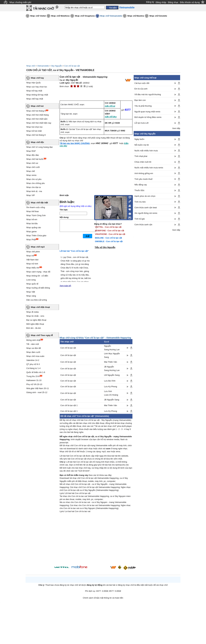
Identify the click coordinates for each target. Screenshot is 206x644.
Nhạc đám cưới (33, 352)
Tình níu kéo (140, 202)
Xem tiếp (176, 128)
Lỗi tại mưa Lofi (141, 123)
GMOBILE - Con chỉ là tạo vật (109, 241)
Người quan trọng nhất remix (147, 112)
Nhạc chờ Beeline (136, 16)
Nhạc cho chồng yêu (36, 183)
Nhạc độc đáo (33, 155)
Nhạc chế (31, 171)
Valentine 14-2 (33, 360)
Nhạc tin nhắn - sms (35, 316)
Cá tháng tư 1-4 (33, 368)
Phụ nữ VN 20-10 (34, 384)
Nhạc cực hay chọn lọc (37, 87)
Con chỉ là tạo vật (72, 66)
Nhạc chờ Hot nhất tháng (37, 115)
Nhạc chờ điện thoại (40, 307)
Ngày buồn (139, 139)
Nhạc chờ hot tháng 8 (36, 135)
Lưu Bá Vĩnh (110, 381)
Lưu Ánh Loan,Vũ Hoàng (111, 393)
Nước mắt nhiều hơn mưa (146, 151)
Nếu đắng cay (141, 185)
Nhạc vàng (31, 296)
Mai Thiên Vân (111, 362)
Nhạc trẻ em (32, 219)
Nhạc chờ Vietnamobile (111, 16)
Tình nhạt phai (141, 156)
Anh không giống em (144, 173)
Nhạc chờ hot (37, 106)
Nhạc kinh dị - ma (34, 191)
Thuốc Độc (139, 190)
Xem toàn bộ (65, 286)
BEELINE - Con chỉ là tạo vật (108, 238)
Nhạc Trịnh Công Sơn (36, 215)
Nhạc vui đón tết (34, 348)
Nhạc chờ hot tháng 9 (36, 111)
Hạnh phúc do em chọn (145, 196)
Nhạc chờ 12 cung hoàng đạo (39, 147)
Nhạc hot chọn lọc (34, 127)
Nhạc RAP (31, 151)
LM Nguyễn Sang (112, 375)
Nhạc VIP (31, 195)
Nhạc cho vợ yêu (34, 179)
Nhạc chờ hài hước (35, 159)
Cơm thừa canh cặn (143, 225)
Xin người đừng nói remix (146, 213)
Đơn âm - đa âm (34, 328)
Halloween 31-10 (34, 380)
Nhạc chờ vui (32, 163)
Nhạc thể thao (33, 211)
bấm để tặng (111, 117)
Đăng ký (150, 2)
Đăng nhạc (173, 2)
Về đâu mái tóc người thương (148, 94)
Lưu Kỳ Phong (111, 387)
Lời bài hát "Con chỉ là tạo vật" (74, 251)
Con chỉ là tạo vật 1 (69, 405)
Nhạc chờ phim (33, 252)
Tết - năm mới (33, 344)
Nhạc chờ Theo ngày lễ (42, 335)
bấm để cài (110, 106)
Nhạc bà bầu (32, 223)
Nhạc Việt (31, 292)
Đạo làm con (140, 100)
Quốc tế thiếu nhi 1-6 (36, 372)
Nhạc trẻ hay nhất (34, 91)
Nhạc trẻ (30, 256)
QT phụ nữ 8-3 (33, 364)
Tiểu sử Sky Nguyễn (105, 247)
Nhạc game (31, 232)
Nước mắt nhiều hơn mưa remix (149, 168)
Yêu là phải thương (143, 106)
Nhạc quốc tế (32, 284)
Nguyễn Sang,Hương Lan (112, 348)
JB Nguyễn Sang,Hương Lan (112, 368)
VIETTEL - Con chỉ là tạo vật (108, 227)
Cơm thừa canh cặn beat (146, 208)
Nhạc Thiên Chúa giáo (36, 236)
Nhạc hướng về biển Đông (38, 288)
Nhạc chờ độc (37, 142)
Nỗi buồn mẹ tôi (142, 145)
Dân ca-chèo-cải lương (37, 300)
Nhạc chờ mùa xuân (35, 356)
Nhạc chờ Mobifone (60, 16)
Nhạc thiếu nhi (33, 268)
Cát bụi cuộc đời (142, 83)
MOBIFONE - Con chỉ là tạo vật (110, 231)
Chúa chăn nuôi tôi (143, 162)
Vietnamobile (43, 66)
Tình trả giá (140, 219)
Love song (31, 280)
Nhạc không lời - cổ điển (37, 276)
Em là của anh (141, 89)
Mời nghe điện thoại (35, 324)
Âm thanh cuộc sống (36, 207)
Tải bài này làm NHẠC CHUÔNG (75, 143)
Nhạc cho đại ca (34, 187)
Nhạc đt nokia (32, 312)
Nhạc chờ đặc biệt (39, 203)
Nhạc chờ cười (33, 167)
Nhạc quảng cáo (34, 227)
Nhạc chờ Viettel (38, 16)
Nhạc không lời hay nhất (37, 95)
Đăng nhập (161, 2)
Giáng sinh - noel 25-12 (37, 392)
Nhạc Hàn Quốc (34, 83)
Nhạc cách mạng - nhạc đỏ (38, 272)
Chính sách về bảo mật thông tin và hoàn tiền (103, 598)
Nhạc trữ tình (32, 264)
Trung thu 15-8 (33, 376)
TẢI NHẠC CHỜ (43, 9)
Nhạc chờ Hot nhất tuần (37, 119)
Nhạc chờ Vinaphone (85, 16)
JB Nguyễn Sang (112, 400)
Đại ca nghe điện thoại (36, 320)
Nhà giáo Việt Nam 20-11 (38, 388)
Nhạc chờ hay (37, 78)
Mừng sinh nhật (33, 340)
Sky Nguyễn (57, 66)
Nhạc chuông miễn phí (20, 2)
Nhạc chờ (31, 66)
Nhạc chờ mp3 (38, 247)
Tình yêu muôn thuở (143, 179)
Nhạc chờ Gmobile (158, 16)
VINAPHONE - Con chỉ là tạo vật (110, 234)
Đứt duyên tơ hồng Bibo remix (148, 117)
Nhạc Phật (31, 240)
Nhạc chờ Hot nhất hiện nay (39, 123)
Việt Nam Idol (32, 260)
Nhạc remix (31, 175)
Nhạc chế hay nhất (35, 99)
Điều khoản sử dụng (190, 2)
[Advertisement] (96, 540)
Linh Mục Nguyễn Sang (112, 355)
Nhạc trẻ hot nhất (34, 131)
